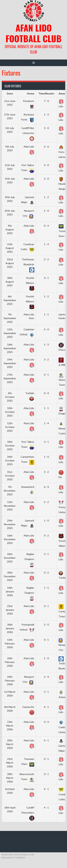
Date (10, 93)
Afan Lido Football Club (33, 33)
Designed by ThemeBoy (13, 858)
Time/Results (46, 93)
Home (31, 93)
